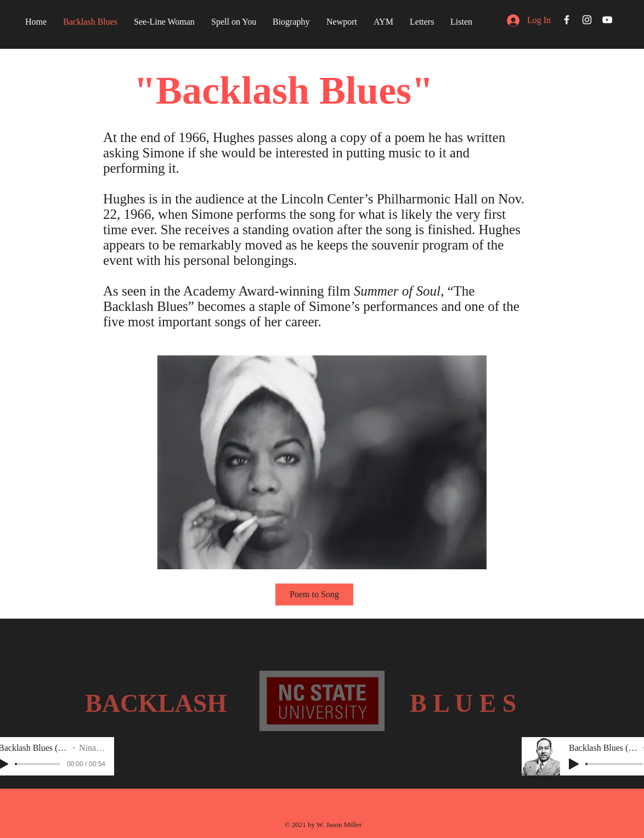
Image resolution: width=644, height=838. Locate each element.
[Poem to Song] (314, 594)
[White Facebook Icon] (567, 20)
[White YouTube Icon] (607, 20)
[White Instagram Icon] (587, 20)
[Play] (574, 764)
